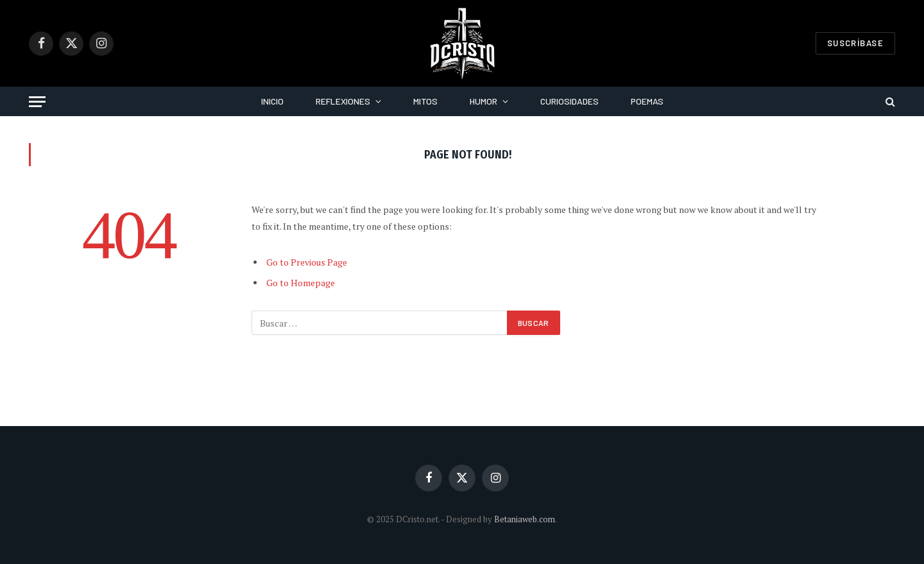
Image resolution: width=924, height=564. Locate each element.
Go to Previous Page (307, 262)
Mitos (425, 101)
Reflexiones (343, 101)
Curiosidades (569, 101)
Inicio (272, 101)
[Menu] (37, 102)
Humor (483, 101)
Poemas (647, 101)
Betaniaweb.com (525, 519)
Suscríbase (855, 43)
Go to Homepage (301, 283)
